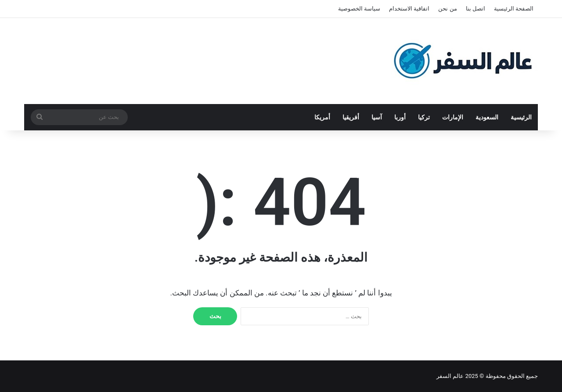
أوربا (400, 117)
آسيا (377, 117)
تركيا (424, 117)
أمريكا (322, 117)
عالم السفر (450, 376)
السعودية (487, 117)
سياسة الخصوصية (359, 9)
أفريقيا (351, 117)
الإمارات (453, 117)
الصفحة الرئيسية (514, 9)
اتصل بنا (476, 9)
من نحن (447, 9)
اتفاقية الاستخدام (409, 9)
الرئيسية (521, 117)
